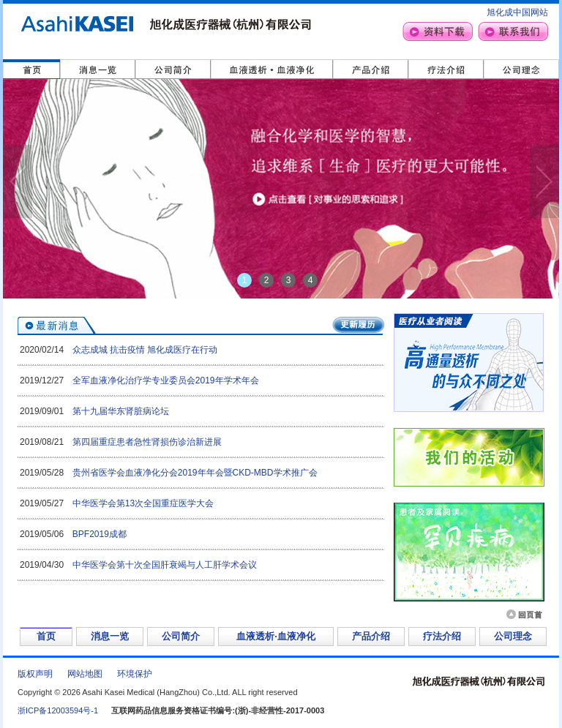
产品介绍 (371, 636)
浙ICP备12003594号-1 (58, 710)
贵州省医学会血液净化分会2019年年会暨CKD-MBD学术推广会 (195, 473)
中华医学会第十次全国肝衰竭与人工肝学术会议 (165, 565)
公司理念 (513, 636)
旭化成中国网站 (517, 12)
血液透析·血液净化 (276, 636)
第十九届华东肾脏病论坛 (121, 411)
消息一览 (110, 636)
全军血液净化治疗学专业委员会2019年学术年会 (166, 380)
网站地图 (85, 674)
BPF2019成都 (100, 534)
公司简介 (181, 636)
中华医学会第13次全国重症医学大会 (143, 503)
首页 (46, 636)
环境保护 (135, 674)
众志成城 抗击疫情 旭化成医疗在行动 (145, 350)
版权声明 (35, 674)
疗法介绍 (442, 636)
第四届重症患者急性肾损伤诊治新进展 (147, 442)
